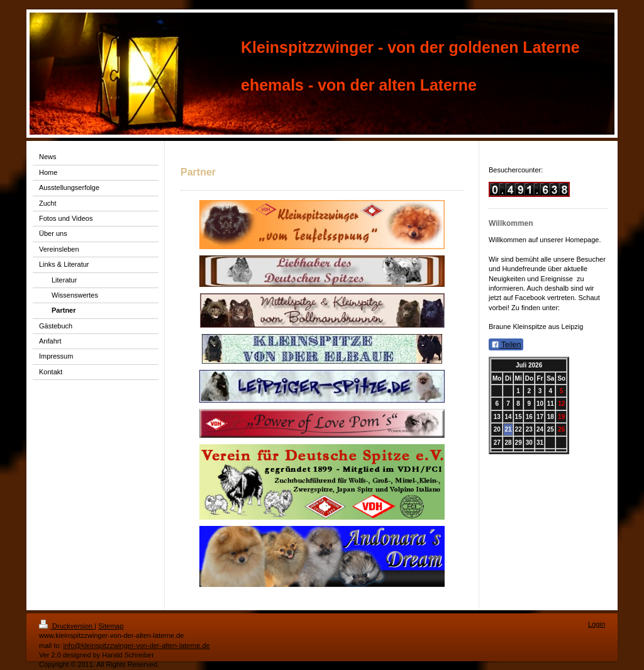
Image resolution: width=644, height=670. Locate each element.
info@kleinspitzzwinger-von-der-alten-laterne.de (137, 645)
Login (597, 624)
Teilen (506, 345)
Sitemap (111, 626)
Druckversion (67, 626)
